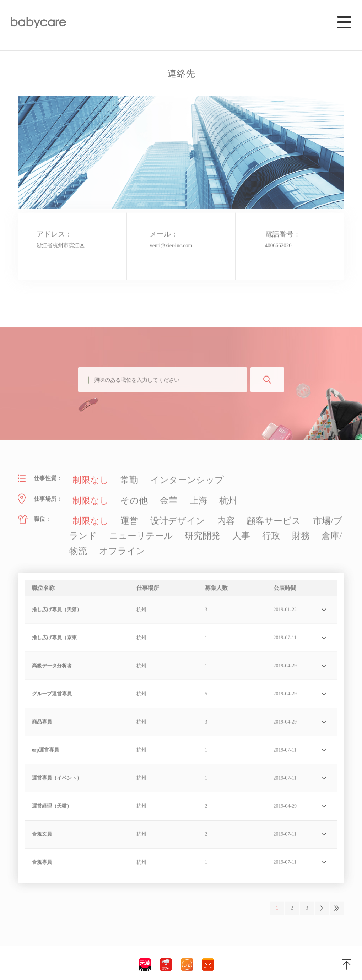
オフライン (247, 526)
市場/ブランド (270, 515)
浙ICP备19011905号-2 (41, 966)
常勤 (116, 481)
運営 (116, 515)
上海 (170, 498)
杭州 (194, 498)
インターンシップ (157, 481)
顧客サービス (223, 515)
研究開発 (99, 526)
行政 (153, 526)
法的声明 (78, 966)
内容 (187, 515)
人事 (129, 526)
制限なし (86, 481)
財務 (177, 526)
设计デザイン (152, 515)
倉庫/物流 (208, 526)
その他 (119, 498)
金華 (146, 498)
